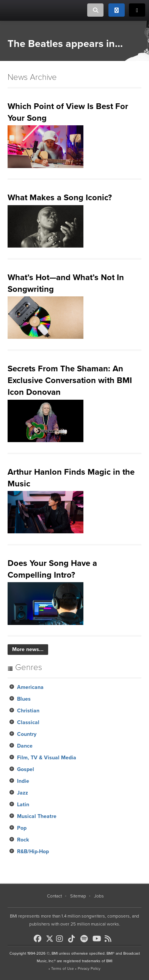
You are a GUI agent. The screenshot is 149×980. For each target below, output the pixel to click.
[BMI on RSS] (110, 939)
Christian (28, 711)
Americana (30, 687)
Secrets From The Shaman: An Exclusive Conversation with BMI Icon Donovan (70, 380)
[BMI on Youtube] (98, 939)
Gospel (26, 769)
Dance (25, 746)
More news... (28, 649)
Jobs (99, 896)
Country (27, 734)
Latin (23, 805)
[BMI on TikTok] (74, 939)
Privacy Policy (89, 969)
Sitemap (78, 896)
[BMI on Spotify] (86, 939)
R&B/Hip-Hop (33, 851)
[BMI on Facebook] (39, 939)
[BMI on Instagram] (61, 939)
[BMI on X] (50, 937)
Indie (23, 781)
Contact (54, 896)
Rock (23, 840)
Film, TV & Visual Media (47, 758)
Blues (24, 699)
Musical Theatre (37, 816)
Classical (28, 722)
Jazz (23, 793)
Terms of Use (63, 969)
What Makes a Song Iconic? (60, 198)
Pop (22, 828)
